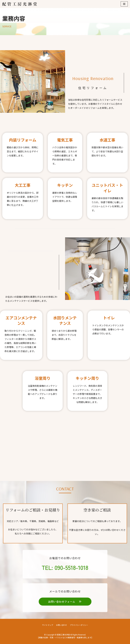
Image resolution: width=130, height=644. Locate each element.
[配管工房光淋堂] (20, 4)
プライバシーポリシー (79, 625)
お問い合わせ (61, 625)
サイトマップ (48, 625)
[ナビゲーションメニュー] (124, 4)
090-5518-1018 (71, 567)
